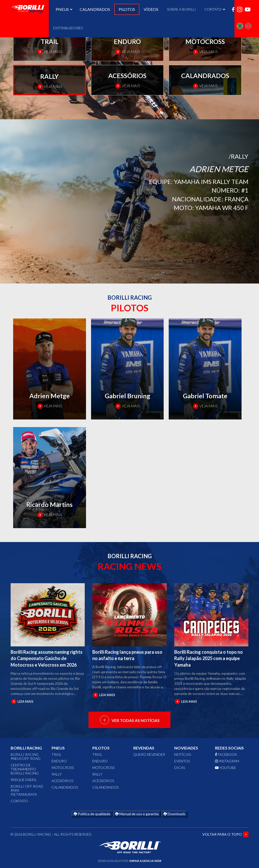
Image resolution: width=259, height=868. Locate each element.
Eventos (182, 761)
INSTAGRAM (227, 761)
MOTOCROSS (63, 768)
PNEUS (63, 9)
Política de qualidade (92, 814)
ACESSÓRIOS (62, 781)
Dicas (180, 768)
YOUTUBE (225, 768)
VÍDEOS (151, 9)
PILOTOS (127, 9)
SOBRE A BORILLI (181, 9)
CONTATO (19, 801)
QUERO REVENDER (149, 754)
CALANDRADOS (95, 9)
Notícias (183, 754)
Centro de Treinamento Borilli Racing (25, 769)
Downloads (174, 814)
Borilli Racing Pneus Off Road (26, 756)
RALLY (57, 774)
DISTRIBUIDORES (68, 28)
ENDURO (59, 761)
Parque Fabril (24, 780)
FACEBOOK (226, 754)
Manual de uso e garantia (137, 814)
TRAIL (57, 754)
